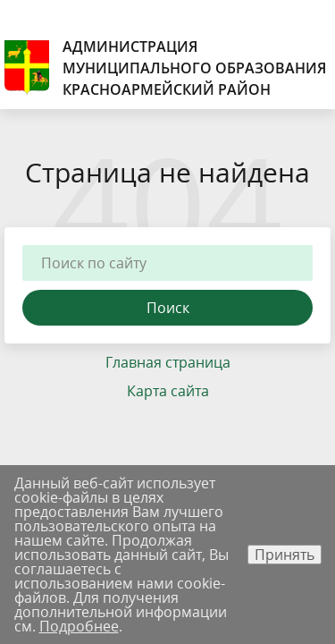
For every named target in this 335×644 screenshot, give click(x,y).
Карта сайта (168, 391)
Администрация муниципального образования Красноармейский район (165, 68)
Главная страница (168, 362)
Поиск (168, 308)
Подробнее (79, 626)
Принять (285, 555)
